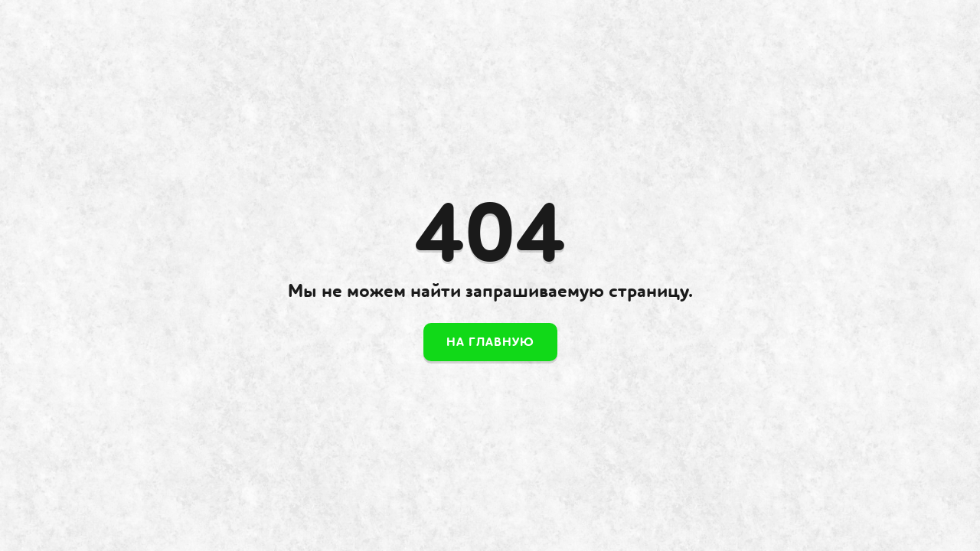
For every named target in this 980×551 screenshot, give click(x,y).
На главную (490, 342)
